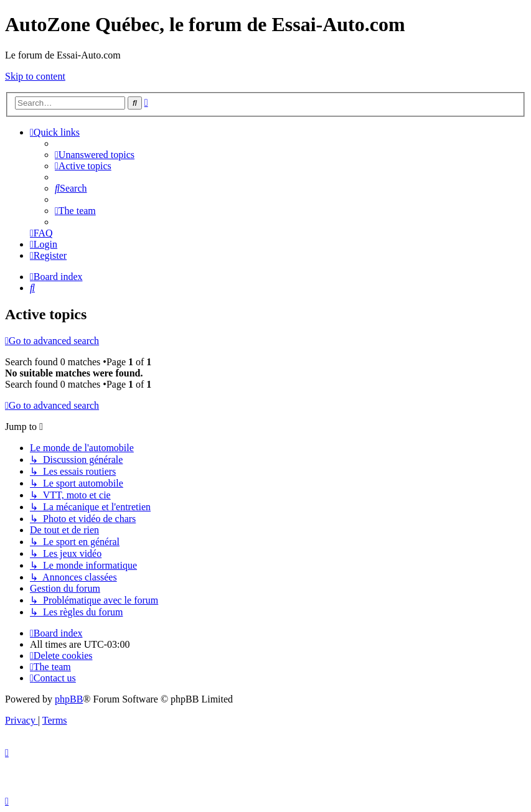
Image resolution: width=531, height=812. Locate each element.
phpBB (69, 699)
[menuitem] (95, 155)
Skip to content (35, 76)
